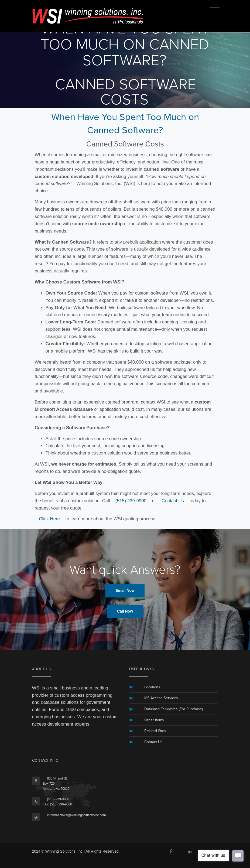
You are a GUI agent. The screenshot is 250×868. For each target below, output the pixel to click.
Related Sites (155, 731)
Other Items (154, 720)
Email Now (125, 590)
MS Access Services (161, 698)
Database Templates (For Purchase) (174, 709)
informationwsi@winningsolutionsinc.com (77, 815)
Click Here (49, 519)
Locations (152, 687)
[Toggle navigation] (215, 10)
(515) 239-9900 (131, 501)
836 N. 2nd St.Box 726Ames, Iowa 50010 (56, 784)
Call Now (125, 611)
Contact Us (173, 501)
